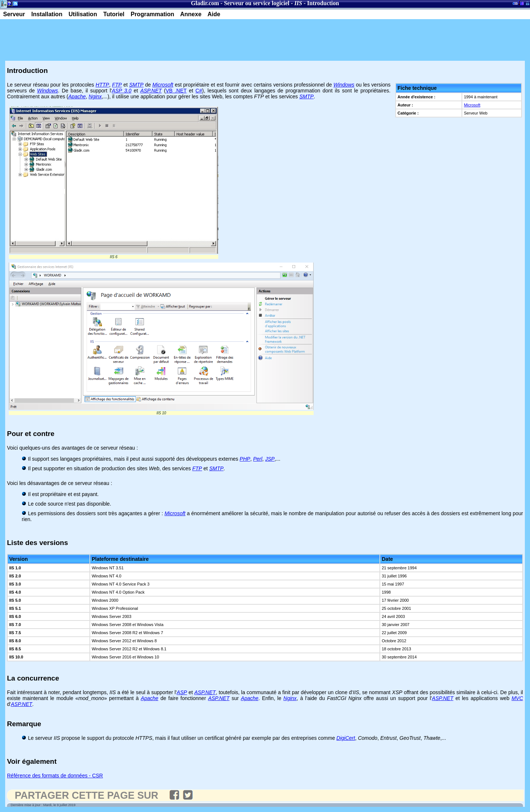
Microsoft (472, 105)
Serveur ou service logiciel (257, 3)
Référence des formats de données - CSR (55, 776)
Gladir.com (205, 3)
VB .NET (176, 91)
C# (199, 91)
